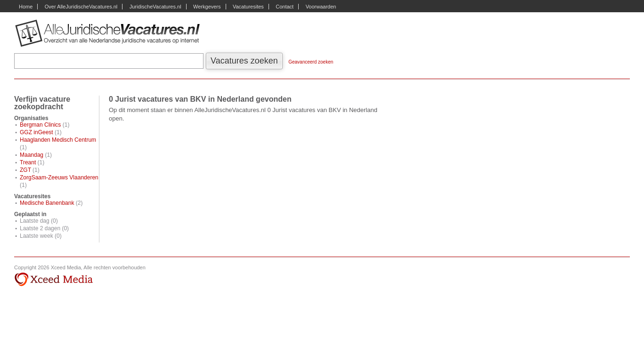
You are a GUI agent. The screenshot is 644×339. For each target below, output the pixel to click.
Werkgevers (207, 7)
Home (26, 7)
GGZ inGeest (37, 132)
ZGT (25, 170)
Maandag (32, 155)
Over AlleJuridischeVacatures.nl (81, 7)
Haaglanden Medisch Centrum (58, 140)
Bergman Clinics (40, 125)
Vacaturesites (248, 7)
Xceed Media (53, 280)
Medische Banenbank (47, 203)
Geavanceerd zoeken (311, 62)
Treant (28, 162)
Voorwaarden (321, 7)
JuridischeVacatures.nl (155, 7)
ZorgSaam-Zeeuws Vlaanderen (59, 178)
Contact (285, 7)
